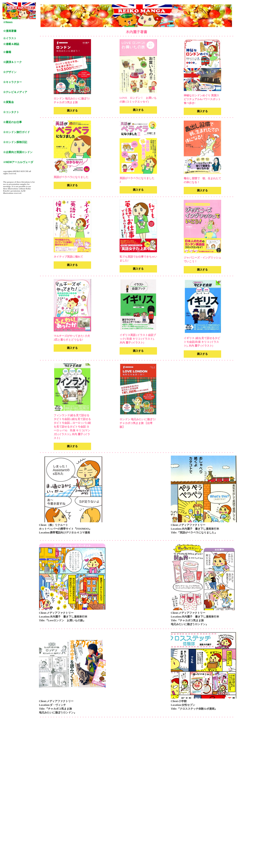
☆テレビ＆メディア (15, 92)
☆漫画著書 (10, 31)
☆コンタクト (11, 112)
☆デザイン (10, 72)
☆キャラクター (12, 82)
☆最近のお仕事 (12, 122)
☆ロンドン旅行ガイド (16, 132)
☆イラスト (10, 38)
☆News (8, 22)
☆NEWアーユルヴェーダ (18, 162)
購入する (72, 111)
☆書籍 (7, 52)
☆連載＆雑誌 (11, 44)
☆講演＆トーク (12, 62)
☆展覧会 (8, 102)
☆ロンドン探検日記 (15, 142)
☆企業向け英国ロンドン (18, 152)
